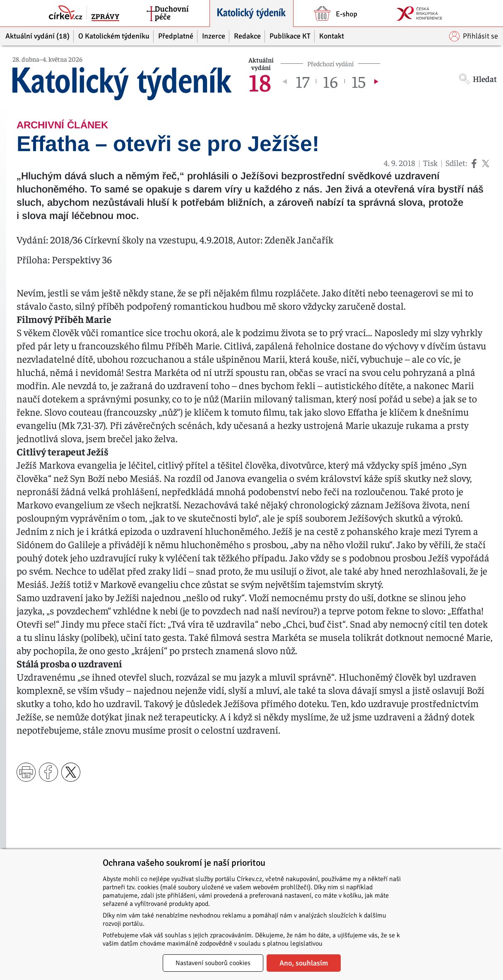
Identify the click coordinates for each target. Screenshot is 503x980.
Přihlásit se (474, 36)
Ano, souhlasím (304, 963)
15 (359, 81)
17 (302, 81)
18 (260, 81)
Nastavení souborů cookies (213, 963)
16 (330, 81)
